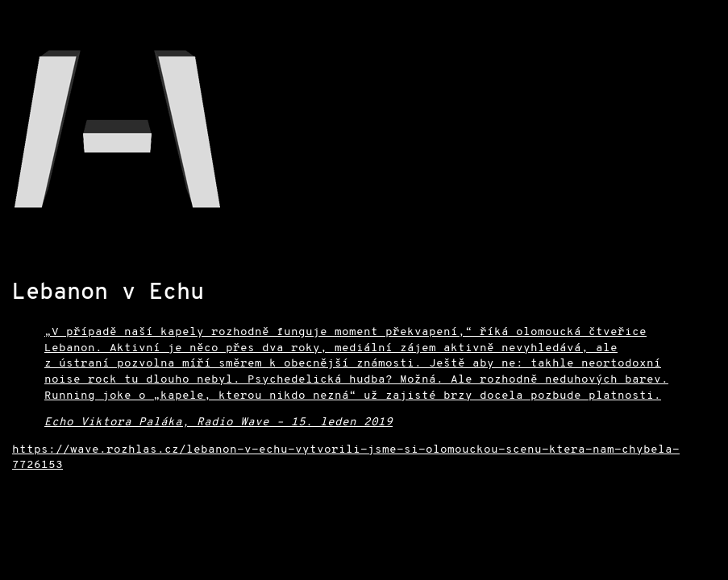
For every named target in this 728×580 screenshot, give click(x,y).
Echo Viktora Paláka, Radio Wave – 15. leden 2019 (218, 423)
